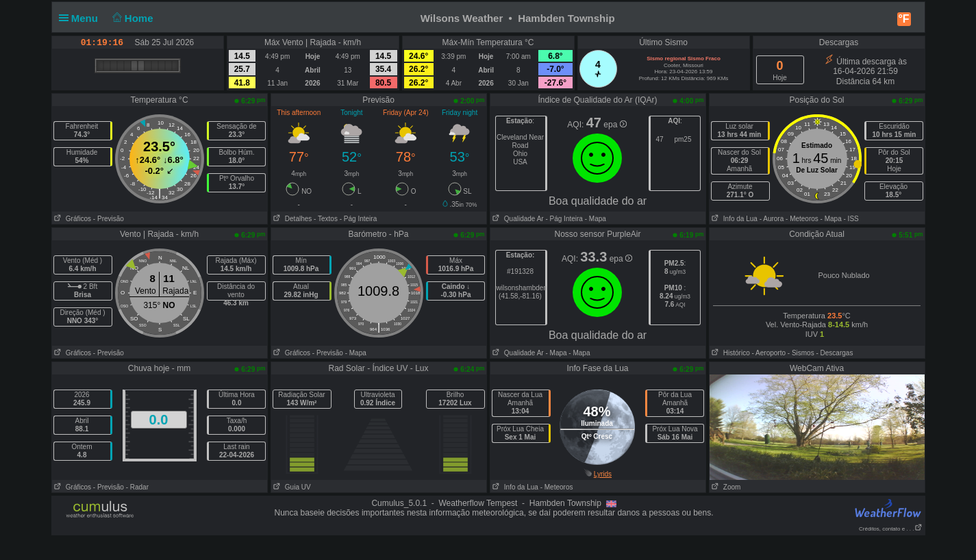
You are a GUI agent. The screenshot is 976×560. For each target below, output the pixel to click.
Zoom (725, 487)
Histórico (730, 353)
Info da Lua (734, 219)
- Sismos (801, 353)
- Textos (326, 219)
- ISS (851, 219)
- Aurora (772, 219)
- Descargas (834, 353)
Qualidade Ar (517, 219)
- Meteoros (802, 219)
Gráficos (72, 219)
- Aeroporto (769, 353)
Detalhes (292, 219)
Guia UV (291, 487)
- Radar (137, 487)
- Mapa (595, 219)
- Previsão (109, 219)
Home (131, 18)
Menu (82, 18)
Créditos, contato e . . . (890, 529)
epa (615, 125)
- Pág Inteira (358, 219)
